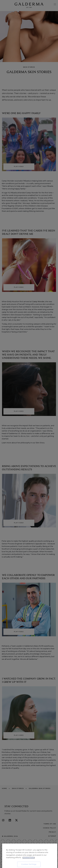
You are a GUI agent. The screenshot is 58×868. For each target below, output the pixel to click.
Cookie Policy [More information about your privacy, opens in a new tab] (29, 866)
